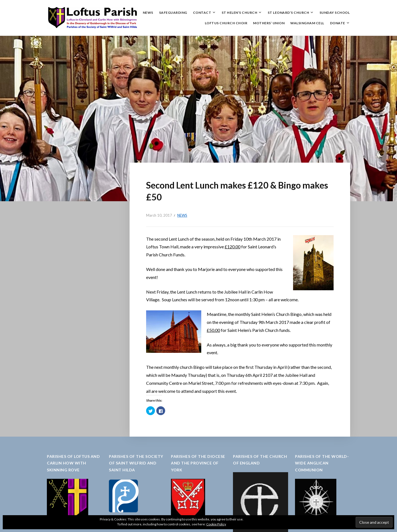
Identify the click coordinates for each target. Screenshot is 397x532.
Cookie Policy (216, 524)
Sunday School (335, 13)
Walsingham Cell (307, 23)
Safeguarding (173, 13)
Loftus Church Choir (226, 23)
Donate (338, 23)
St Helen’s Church (240, 13)
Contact (202, 13)
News (148, 13)
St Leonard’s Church (289, 13)
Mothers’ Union (269, 23)
